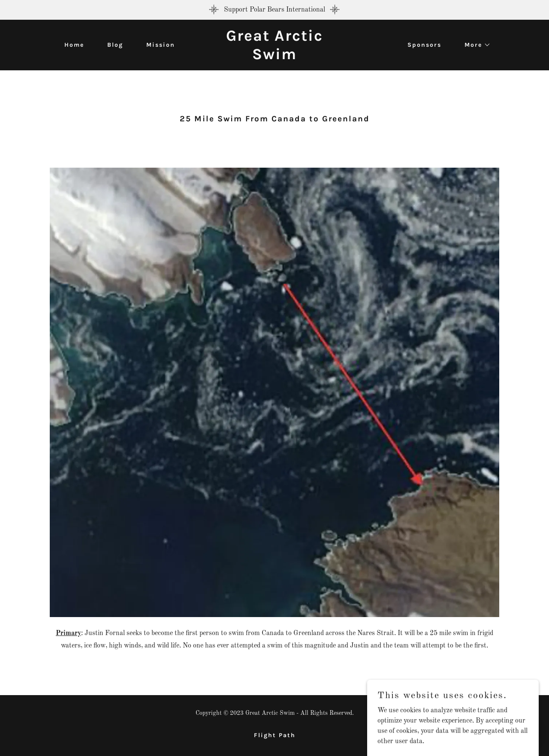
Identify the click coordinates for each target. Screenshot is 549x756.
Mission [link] (161, 45)
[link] (274, 57)
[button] (475, 45)
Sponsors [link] (424, 45)
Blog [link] (115, 45)
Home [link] (74, 45)
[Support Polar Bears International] (274, 10)
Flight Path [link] (275, 735)
